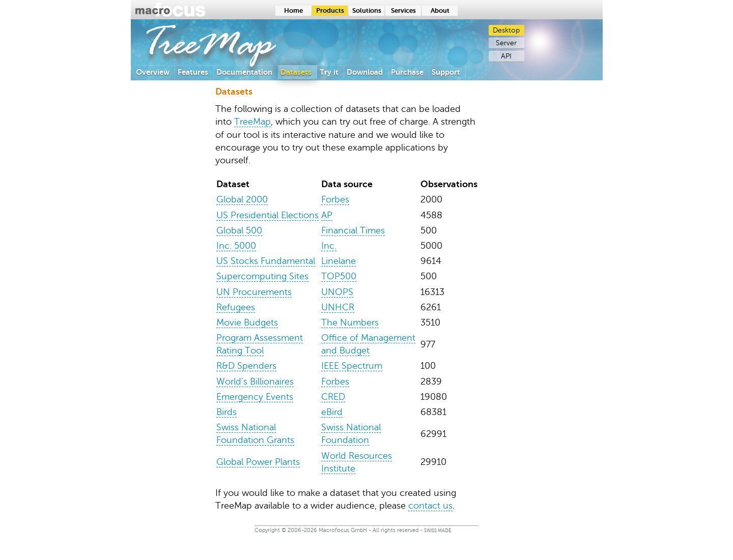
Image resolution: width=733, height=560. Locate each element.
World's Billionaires (255, 381)
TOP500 (339, 276)
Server (506, 43)
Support (446, 72)
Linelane (339, 261)
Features (193, 72)
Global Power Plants (258, 462)
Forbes (335, 199)
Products (330, 10)
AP (327, 215)
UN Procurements (254, 292)
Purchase (407, 72)
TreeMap (252, 122)
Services (403, 10)
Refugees (236, 307)
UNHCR (338, 307)
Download (365, 72)
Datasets (296, 72)
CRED (333, 397)
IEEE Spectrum (352, 366)
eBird (332, 412)
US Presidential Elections (267, 215)
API (506, 56)
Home (293, 10)
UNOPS (337, 292)
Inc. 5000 (236, 246)
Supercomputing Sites (262, 276)
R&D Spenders (246, 366)
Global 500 (239, 230)
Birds (227, 412)
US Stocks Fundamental (266, 261)
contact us (430, 506)
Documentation (244, 72)
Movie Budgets (247, 322)
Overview (153, 72)
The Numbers (350, 322)
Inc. (329, 246)
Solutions (367, 10)
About (440, 10)
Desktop (506, 30)
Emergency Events (255, 397)
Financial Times (353, 230)
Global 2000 (242, 199)
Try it (329, 72)
